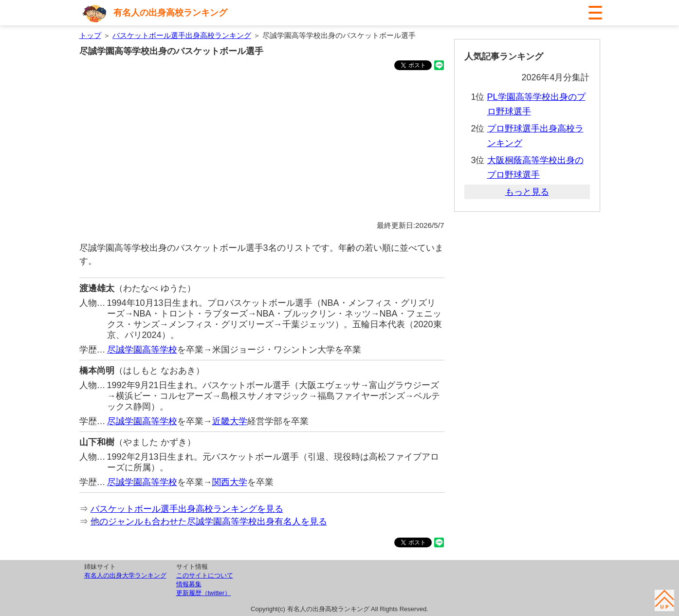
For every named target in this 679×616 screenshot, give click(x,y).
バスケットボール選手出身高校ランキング (182, 35)
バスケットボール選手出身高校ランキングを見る (187, 509)
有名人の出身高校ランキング (170, 13)
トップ (90, 35)
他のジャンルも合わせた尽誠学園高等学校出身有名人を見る (209, 522)
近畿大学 (230, 421)
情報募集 (189, 584)
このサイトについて (205, 575)
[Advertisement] (262, 147)
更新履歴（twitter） (204, 593)
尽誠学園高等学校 (142, 350)
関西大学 (230, 482)
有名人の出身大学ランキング (125, 575)
